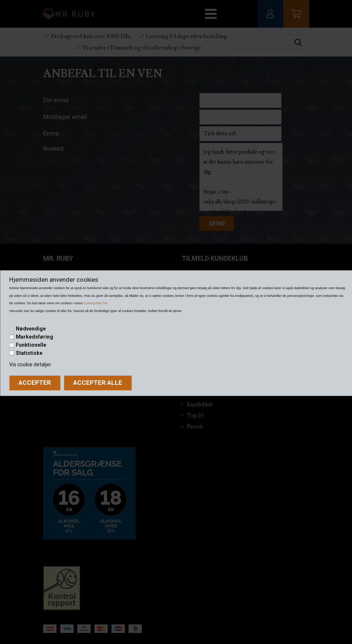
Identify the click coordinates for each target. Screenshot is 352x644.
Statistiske (29, 353)
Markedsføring (35, 337)
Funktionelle (31, 345)
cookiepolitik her (95, 303)
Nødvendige (31, 329)
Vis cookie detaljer (30, 364)
